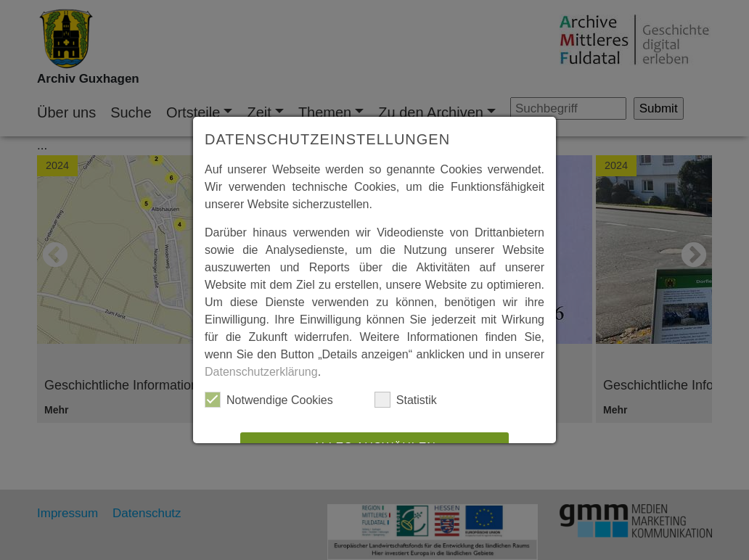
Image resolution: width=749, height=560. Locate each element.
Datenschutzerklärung (261, 372)
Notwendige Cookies (269, 400)
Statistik (406, 400)
